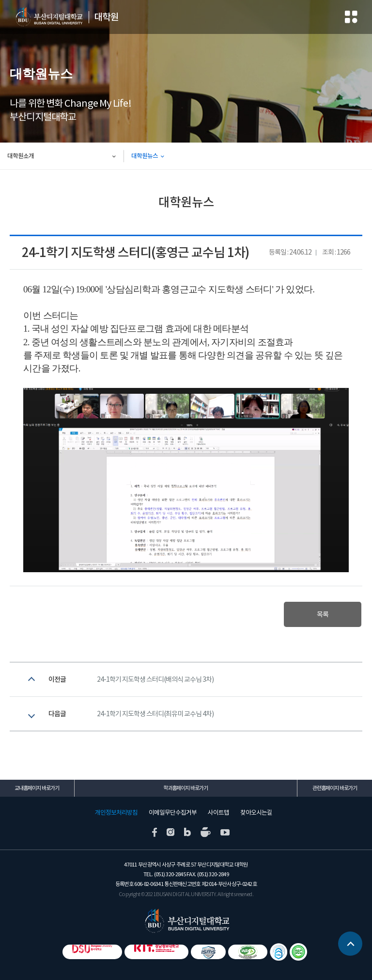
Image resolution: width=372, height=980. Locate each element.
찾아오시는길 (256, 813)
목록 (323, 614)
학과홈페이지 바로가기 (186, 788)
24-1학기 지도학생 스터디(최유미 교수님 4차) (155, 714)
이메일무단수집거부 (173, 813)
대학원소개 (21, 156)
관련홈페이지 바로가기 (335, 788)
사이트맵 (218, 813)
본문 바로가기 (0, 0)
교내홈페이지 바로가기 (37, 788)
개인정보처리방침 (116, 813)
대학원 (106, 17)
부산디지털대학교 (48, 17)
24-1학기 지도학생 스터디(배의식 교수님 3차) (155, 679)
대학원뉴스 (145, 156)
